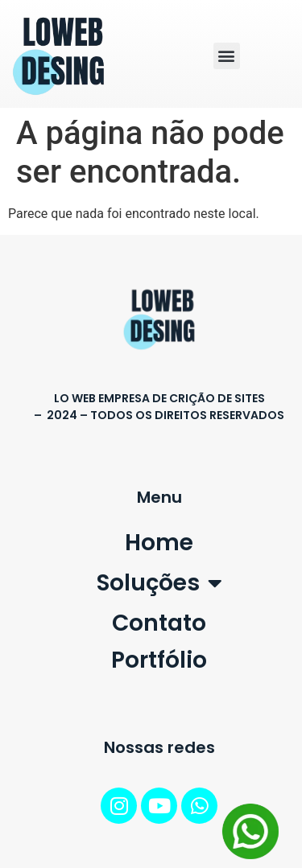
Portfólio (159, 660)
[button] (227, 56)
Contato (159, 623)
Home (159, 543)
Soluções (159, 583)
